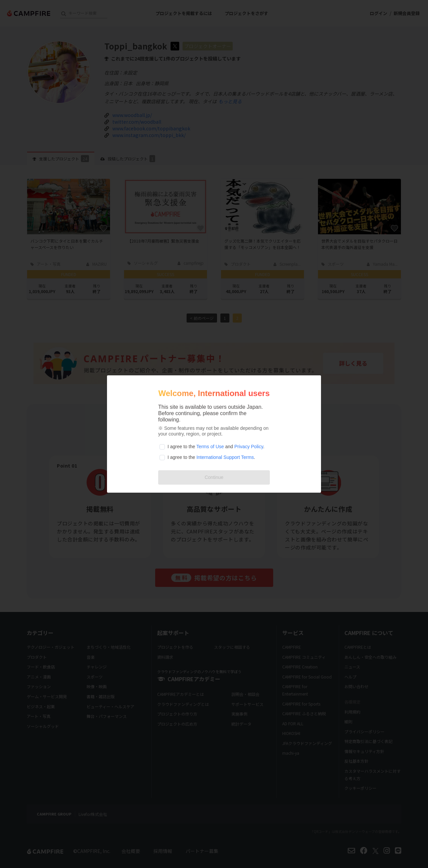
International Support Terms (225, 457)
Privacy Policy (249, 447)
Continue (214, 477)
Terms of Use (210, 447)
